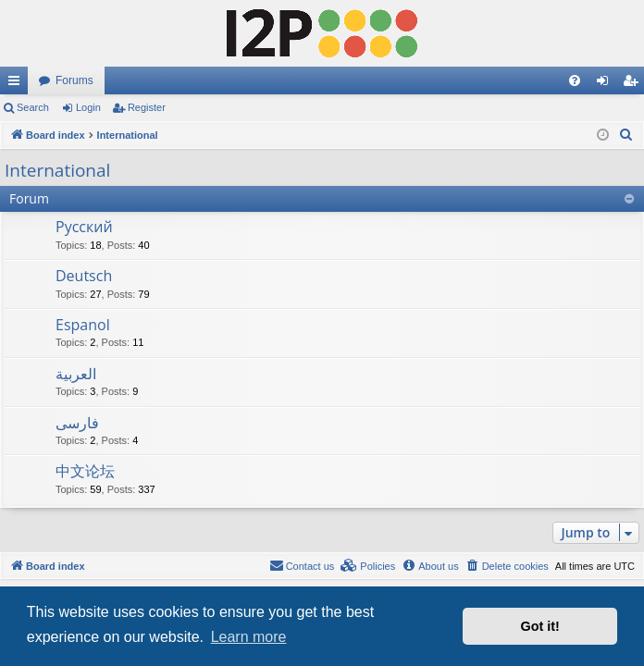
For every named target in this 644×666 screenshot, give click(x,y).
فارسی (77, 423)
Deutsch (84, 276)
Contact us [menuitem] (302, 565)
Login (88, 107)
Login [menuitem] (607, 84)
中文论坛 (85, 471)
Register (147, 107)
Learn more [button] (249, 637)
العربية (76, 374)
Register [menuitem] (634, 84)
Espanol (83, 325)
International (57, 170)
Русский (84, 227)
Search (33, 107)
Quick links (18, 84)
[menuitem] (575, 80)
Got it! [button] (540, 626)
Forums (74, 80)
